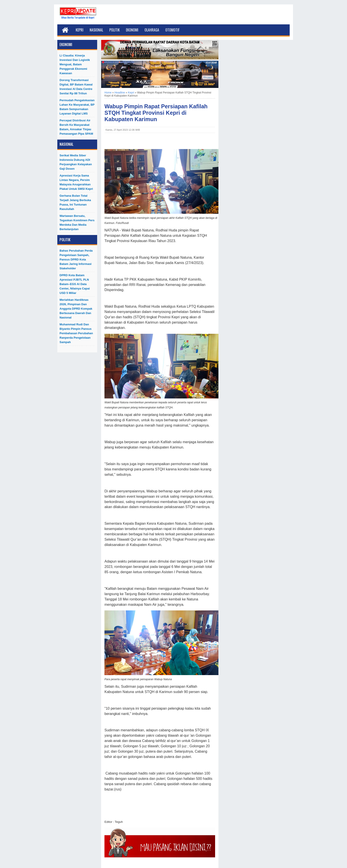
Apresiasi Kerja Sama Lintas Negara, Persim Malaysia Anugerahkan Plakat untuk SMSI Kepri (76, 182)
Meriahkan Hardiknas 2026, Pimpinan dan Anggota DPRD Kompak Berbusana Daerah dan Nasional (76, 309)
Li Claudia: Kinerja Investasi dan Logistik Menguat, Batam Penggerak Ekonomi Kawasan (75, 64)
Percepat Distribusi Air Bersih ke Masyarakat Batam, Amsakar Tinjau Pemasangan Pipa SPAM (76, 127)
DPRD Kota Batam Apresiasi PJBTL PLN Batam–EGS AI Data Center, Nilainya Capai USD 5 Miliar (75, 284)
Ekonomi (132, 30)
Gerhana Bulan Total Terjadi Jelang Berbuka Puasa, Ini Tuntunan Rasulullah (75, 202)
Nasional (96, 30)
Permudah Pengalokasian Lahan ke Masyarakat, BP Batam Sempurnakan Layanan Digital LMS (77, 107)
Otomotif (172, 30)
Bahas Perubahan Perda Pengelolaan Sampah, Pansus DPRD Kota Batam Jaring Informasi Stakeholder (76, 259)
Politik (115, 30)
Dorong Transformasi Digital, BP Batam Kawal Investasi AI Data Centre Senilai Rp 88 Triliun (76, 87)
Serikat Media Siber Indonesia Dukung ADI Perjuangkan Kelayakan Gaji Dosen (76, 162)
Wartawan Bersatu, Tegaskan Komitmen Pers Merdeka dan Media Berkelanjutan (77, 222)
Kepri (80, 30)
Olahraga (152, 30)
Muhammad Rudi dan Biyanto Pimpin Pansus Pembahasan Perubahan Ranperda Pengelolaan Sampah (76, 333)
